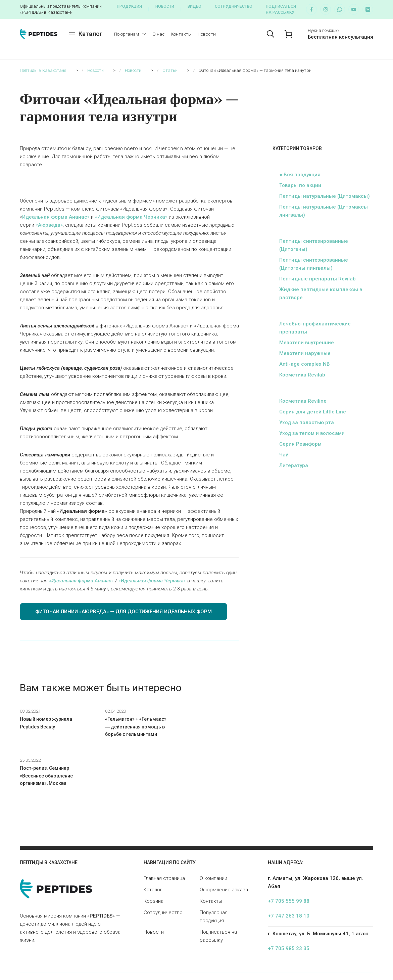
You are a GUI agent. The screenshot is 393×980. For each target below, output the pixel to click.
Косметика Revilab (302, 375)
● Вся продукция (300, 175)
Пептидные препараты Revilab (317, 279)
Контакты (181, 34)
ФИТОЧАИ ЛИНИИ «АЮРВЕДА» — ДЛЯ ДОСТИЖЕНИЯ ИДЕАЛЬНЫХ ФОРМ (124, 612)
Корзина (154, 859)
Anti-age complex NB (305, 364)
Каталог (153, 848)
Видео (194, 6)
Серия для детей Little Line (313, 412)
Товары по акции (300, 185)
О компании (213, 837)
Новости (165, 6)
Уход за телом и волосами (312, 433)
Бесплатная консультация (340, 37)
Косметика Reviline (303, 401)
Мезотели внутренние (307, 343)
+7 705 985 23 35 (289, 907)
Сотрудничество (234, 6)
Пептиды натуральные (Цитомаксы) (325, 196)
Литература (294, 465)
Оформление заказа (224, 848)
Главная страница (164, 837)
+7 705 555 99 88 (289, 859)
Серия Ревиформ (300, 444)
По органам (127, 34)
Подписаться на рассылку (281, 9)
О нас (159, 34)
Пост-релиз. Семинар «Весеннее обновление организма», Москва (205, 727)
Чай (284, 455)
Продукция (129, 6)
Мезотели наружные (305, 353)
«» (131, 217)
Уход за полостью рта (307, 422)
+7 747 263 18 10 (289, 874)
